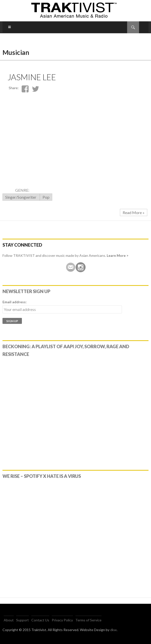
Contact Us (40, 620)
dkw (113, 630)
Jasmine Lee (32, 77)
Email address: (15, 302)
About (9, 620)
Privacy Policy (62, 620)
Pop (46, 197)
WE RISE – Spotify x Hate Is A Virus (42, 476)
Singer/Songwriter (21, 197)
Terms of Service (88, 620)
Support (23, 620)
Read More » (134, 212)
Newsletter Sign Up (26, 291)
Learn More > (118, 255)
